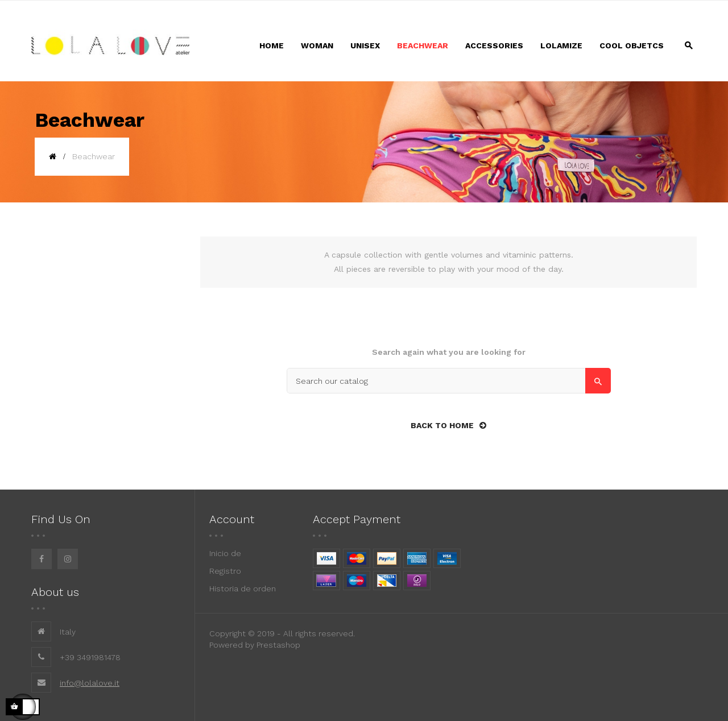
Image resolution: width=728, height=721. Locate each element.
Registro (225, 571)
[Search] (449, 381)
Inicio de (225, 553)
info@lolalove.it (90, 683)
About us (55, 592)
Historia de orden (243, 589)
